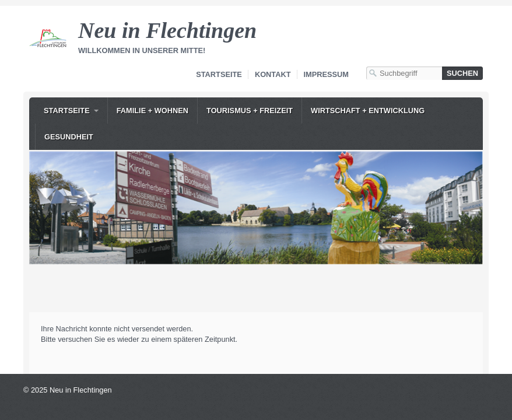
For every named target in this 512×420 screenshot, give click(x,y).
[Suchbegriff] (404, 73)
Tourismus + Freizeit (250, 111)
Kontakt (273, 74)
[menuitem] (71, 111)
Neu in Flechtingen (167, 30)
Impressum (327, 74)
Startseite (219, 74)
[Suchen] (462, 73)
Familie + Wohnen (152, 111)
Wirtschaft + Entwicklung (368, 111)
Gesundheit (69, 137)
